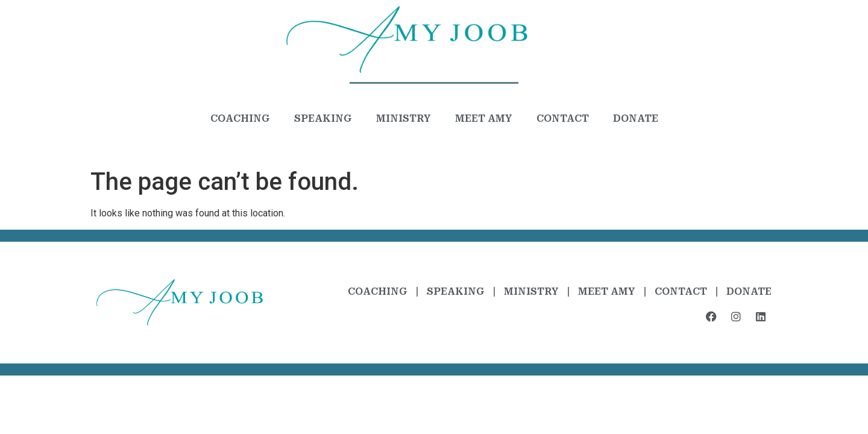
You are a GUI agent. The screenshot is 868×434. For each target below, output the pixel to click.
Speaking (323, 118)
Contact (563, 118)
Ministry (404, 118)
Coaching (240, 118)
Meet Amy (484, 118)
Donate (636, 118)
